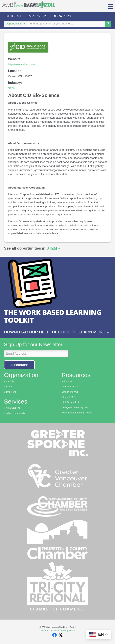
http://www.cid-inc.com (21, 64)
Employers (37, 16)
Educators (61, 16)
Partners (9, 387)
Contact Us (10, 392)
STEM (12, 88)
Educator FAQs (70, 387)
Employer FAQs (70, 392)
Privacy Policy (68, 630)
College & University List (75, 407)
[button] (110, 6)
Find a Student (12, 408)
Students (15, 16)
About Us (9, 381)
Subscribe (19, 365)
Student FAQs (69, 397)
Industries (67, 381)
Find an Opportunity (15, 413)
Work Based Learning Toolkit (77, 413)
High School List (70, 402)
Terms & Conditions (50, 630)
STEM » (53, 248)
